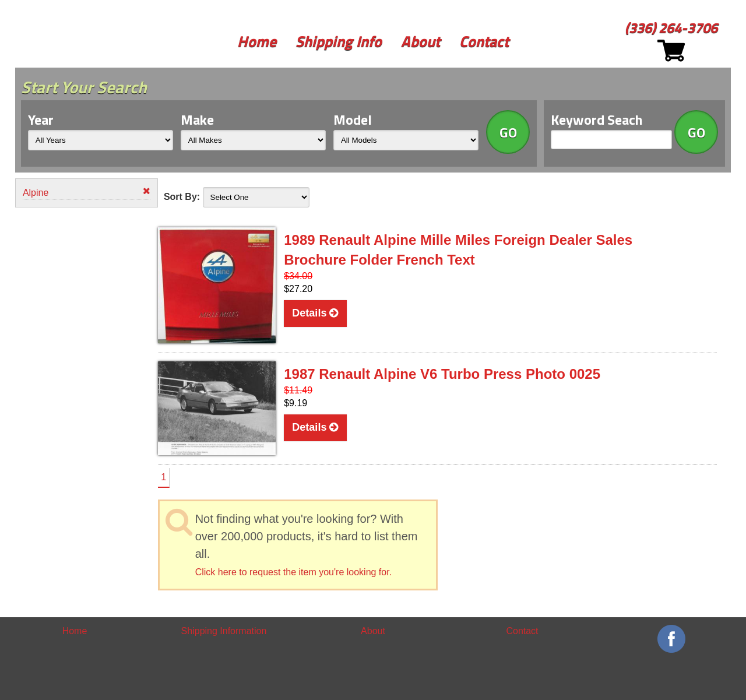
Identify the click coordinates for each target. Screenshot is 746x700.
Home (257, 41)
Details (315, 313)
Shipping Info (339, 41)
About (420, 41)
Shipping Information (224, 631)
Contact (484, 41)
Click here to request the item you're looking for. (293, 572)
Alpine (87, 192)
